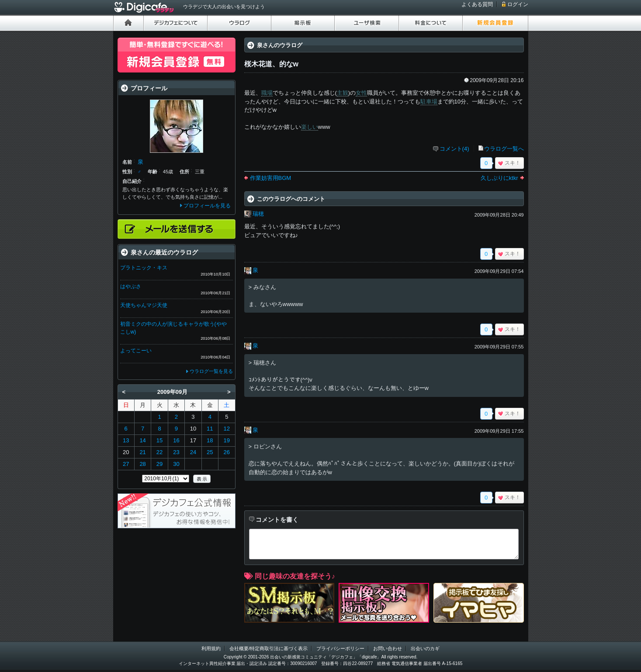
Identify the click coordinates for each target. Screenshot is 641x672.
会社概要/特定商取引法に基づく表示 (269, 648)
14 (142, 440)
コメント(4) (454, 149)
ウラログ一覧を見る (211, 371)
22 (159, 452)
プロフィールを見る (207, 206)
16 (176, 440)
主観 (343, 93)
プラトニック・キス (144, 268)
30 (176, 464)
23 (176, 452)
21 (142, 452)
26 (227, 452)
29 (159, 464)
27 (126, 464)
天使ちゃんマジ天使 (144, 305)
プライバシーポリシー (340, 648)
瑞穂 (258, 214)
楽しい (310, 127)
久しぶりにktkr (499, 178)
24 (193, 452)
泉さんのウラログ (280, 45)
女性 (361, 93)
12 (227, 429)
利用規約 (211, 648)
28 (142, 464)
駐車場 (429, 102)
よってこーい (136, 351)
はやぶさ (131, 286)
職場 (267, 93)
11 (210, 429)
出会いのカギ (425, 648)
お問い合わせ (388, 648)
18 (210, 440)
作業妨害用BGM (271, 178)
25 (210, 452)
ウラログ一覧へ (504, 149)
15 (159, 440)
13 (126, 440)
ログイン (518, 4)
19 (227, 440)
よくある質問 (477, 4)
